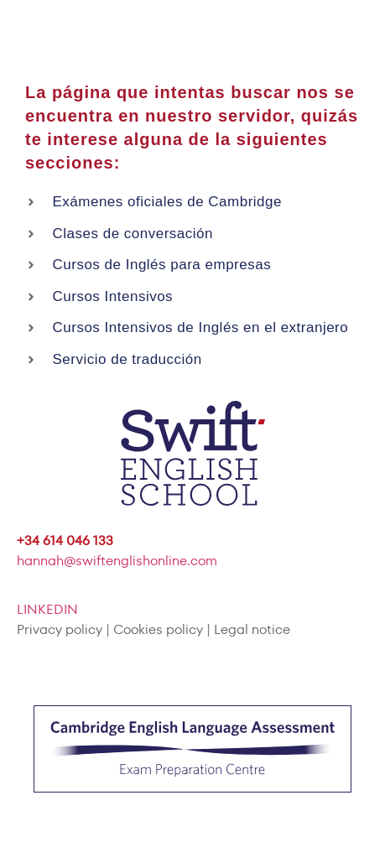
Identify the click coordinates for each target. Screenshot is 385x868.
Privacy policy (60, 629)
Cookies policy (158, 629)
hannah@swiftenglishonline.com (117, 561)
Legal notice (252, 629)
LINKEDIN (47, 609)
